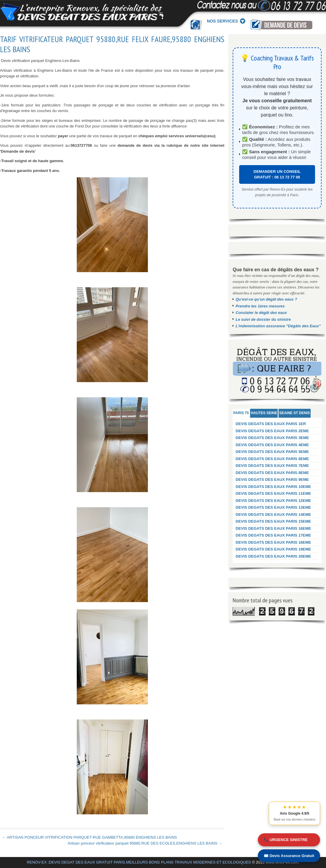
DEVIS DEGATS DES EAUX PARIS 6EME (272, 459)
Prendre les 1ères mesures (260, 306)
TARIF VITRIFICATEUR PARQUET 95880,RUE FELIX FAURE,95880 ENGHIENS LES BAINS (112, 44)
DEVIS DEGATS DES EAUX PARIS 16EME (273, 528)
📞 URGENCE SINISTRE (286, 840)
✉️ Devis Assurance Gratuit (289, 856)
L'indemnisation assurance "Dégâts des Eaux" (278, 326)
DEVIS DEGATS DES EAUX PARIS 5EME (272, 452)
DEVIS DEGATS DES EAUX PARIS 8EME (272, 473)
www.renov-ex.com (282, 862)
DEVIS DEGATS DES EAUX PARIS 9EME (272, 480)
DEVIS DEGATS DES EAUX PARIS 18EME (273, 542)
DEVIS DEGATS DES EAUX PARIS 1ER (271, 424)
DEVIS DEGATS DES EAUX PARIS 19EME (273, 549)
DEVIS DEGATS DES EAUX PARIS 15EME (273, 521)
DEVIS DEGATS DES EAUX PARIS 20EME (273, 556)
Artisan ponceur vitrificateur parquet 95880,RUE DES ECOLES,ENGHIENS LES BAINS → (145, 843)
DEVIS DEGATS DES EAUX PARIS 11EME (273, 493)
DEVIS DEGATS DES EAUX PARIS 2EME (272, 431)
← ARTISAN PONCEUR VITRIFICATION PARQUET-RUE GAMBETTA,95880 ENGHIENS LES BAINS (90, 837)
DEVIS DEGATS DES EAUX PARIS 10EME (273, 487)
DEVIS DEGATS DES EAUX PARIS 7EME (272, 466)
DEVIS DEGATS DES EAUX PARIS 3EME (272, 438)
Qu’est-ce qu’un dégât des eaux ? (266, 299)
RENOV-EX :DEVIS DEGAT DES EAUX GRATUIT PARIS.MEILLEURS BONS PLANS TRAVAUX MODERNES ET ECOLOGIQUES (139, 862)
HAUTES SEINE (264, 413)
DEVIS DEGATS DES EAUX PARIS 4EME (272, 445)
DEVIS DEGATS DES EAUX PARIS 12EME (273, 501)
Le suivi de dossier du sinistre (263, 319)
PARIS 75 (241, 413)
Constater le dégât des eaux (261, 313)
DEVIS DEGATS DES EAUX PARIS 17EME (273, 535)
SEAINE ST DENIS (294, 413)
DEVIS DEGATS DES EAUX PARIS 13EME (273, 507)
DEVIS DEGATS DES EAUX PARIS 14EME (273, 514)
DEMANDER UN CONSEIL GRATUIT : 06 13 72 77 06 (277, 174)
